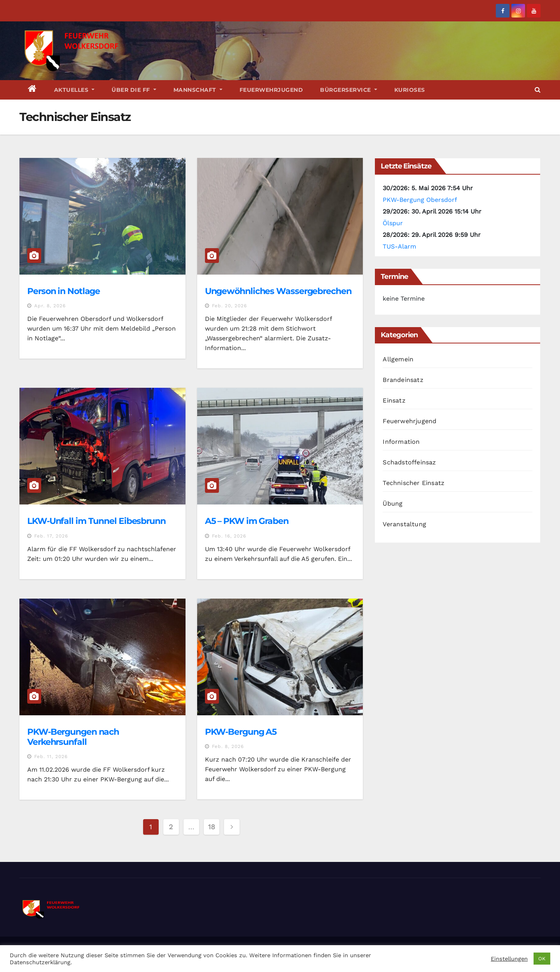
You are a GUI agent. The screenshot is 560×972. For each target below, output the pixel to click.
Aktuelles (74, 90)
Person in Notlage (64, 291)
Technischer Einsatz (414, 483)
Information (401, 442)
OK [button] (542, 959)
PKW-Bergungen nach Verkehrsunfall (73, 737)
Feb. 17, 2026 (51, 536)
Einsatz (394, 400)
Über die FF (134, 90)
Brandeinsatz (403, 380)
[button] (538, 90)
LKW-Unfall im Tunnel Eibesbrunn (96, 521)
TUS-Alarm (399, 246)
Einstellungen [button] (509, 959)
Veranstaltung (404, 524)
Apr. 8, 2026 (50, 306)
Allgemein (398, 359)
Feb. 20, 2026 (229, 306)
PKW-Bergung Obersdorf (420, 200)
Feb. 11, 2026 (51, 757)
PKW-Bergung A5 (241, 732)
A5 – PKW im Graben (247, 521)
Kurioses (410, 90)
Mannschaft (198, 90)
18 (211, 827)
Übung (393, 504)
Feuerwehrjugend (271, 90)
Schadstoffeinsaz (409, 462)
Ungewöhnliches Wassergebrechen (278, 291)
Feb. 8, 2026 (228, 746)
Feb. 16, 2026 (229, 536)
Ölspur (393, 223)
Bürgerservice (349, 90)
